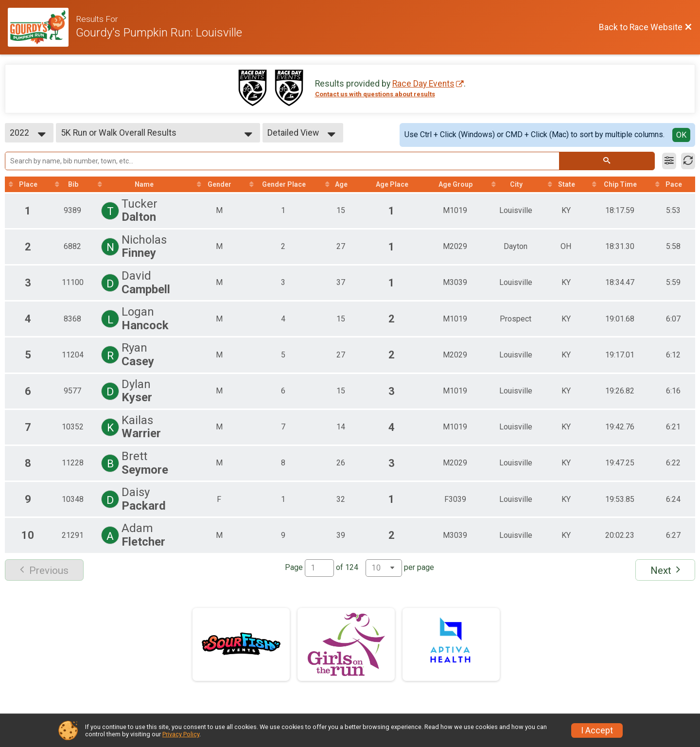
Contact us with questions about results (375, 94)
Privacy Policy (181, 734)
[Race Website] (42, 27)
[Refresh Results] (688, 161)
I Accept (597, 730)
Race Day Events (423, 84)
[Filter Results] (669, 161)
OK (681, 135)
